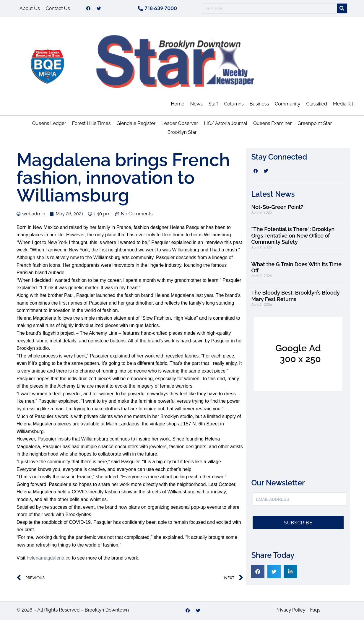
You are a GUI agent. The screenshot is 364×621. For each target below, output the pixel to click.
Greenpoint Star (315, 125)
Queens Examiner (272, 125)
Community (287, 105)
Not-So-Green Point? (277, 208)
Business (259, 105)
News (196, 105)
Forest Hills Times (91, 125)
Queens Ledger (49, 125)
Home (177, 105)
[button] (258, 573)
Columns (234, 105)
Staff (213, 105)
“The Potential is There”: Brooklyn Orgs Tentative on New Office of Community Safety (293, 237)
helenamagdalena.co (49, 559)
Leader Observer (180, 125)
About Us (30, 9)
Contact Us (58, 9)
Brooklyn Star (182, 134)
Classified (317, 105)
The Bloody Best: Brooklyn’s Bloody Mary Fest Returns (295, 297)
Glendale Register (136, 125)
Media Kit (343, 105)
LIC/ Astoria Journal (226, 125)
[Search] (342, 9)
